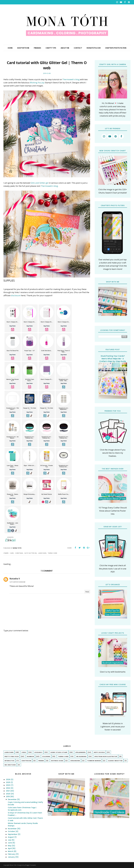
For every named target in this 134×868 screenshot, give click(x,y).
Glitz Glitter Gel (31, 553)
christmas (19, 553)
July (10, 840)
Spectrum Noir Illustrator (106, 756)
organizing (75, 761)
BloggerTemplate (31, 865)
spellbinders (81, 752)
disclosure (16, 295)
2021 (8, 791)
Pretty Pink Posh (12, 756)
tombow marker (94, 761)
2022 (8, 788)
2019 (8, 797)
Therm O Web (52, 553)
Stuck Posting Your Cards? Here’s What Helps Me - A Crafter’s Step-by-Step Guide (113, 359)
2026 (8, 780)
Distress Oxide (57, 761)
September (13, 834)
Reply (87, 592)
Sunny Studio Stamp (59, 752)
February (12, 854)
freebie (41, 761)
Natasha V (15, 579)
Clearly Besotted (115, 761)
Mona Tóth (13, 865)
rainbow (30, 756)
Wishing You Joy (37, 83)
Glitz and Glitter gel (40, 183)
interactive (9, 761)
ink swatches (10, 765)
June (10, 843)
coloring (46, 756)
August (11, 837)
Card (12, 553)
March (11, 851)
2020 (8, 794)
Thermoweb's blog (71, 79)
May (10, 846)
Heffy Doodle (99, 752)
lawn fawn (42, 553)
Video (24, 752)
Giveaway (38, 752)
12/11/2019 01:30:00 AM (17, 582)
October (12, 831)
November (12, 829)
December (12, 799)
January (12, 857)
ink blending (81, 756)
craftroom (26, 761)
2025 (8, 782)
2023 (8, 785)
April (10, 848)
